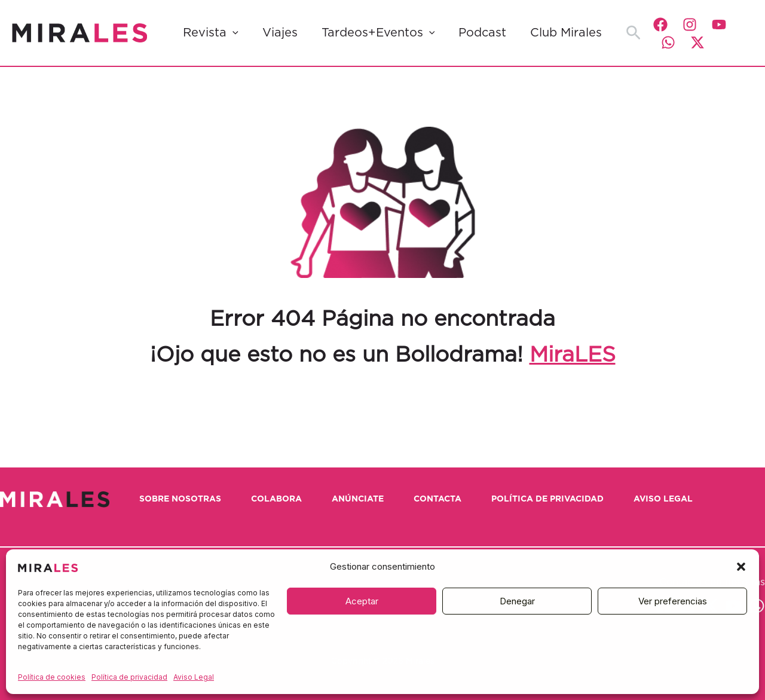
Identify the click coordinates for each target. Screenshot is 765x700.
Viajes (280, 33)
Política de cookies (52, 677)
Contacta (437, 499)
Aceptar (362, 601)
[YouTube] (719, 25)
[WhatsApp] (668, 42)
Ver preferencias (673, 601)
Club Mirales (566, 33)
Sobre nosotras (180, 499)
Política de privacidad (129, 677)
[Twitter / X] (697, 42)
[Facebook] (660, 25)
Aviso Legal (194, 677)
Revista (211, 33)
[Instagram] (690, 25)
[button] (741, 567)
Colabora (276, 499)
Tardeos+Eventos (378, 33)
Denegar (517, 601)
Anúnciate (358, 499)
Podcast (482, 33)
